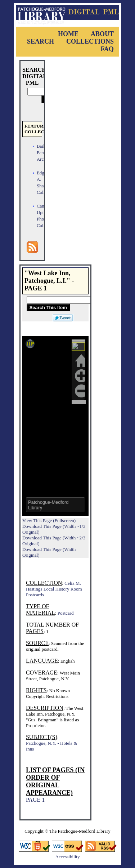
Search (40, 41)
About (102, 34)
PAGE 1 (35, 800)
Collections (90, 41)
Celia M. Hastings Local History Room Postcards (54, 589)
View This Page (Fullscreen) (49, 520)
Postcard (66, 613)
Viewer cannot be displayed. (55, 426)
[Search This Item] (73, 300)
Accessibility (68, 857)
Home (68, 34)
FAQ (107, 49)
